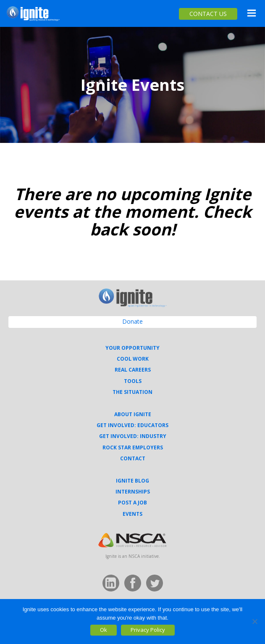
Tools (133, 381)
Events (132, 514)
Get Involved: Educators (132, 425)
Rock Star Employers (133, 448)
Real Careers (133, 370)
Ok (104, 630)
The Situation (132, 392)
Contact (133, 459)
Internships (133, 492)
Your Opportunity (132, 348)
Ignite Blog (132, 481)
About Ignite (133, 414)
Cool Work (133, 359)
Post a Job (132, 503)
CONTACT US (208, 14)
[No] (255, 621)
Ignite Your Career (33, 14)
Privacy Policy (148, 630)
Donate (132, 321)
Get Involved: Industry (133, 436)
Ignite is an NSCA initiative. (133, 556)
